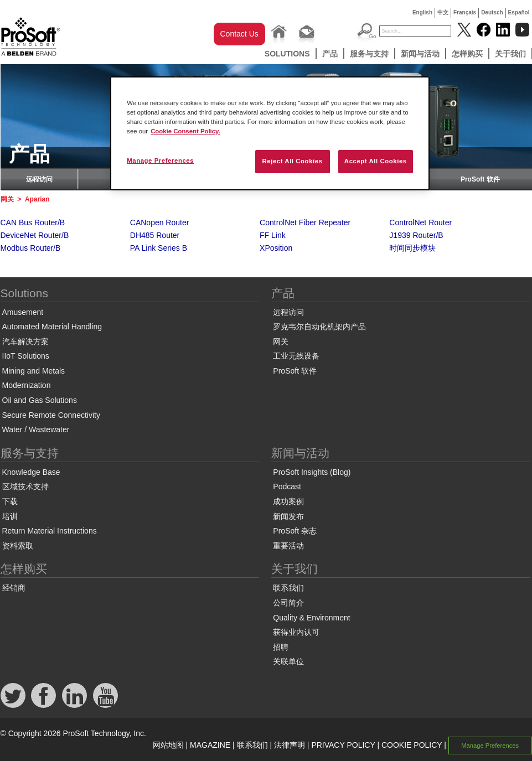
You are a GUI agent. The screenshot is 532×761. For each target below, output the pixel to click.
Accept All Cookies (376, 161)
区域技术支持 (25, 486)
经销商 (14, 588)
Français (465, 12)
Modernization (27, 385)
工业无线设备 (296, 356)
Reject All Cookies (292, 161)
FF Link (273, 235)
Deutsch (492, 12)
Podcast (287, 486)
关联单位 (288, 661)
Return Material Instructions (50, 531)
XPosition (276, 248)
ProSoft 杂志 (295, 531)
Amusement (23, 312)
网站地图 (168, 745)
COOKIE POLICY (412, 745)
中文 (443, 12)
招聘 (281, 647)
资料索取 (18, 546)
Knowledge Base (31, 472)
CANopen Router (160, 222)
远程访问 (39, 179)
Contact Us (239, 34)
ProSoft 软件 (480, 179)
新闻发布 (288, 516)
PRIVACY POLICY (343, 745)
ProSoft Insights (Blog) (312, 472)
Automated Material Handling (52, 327)
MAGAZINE (210, 745)
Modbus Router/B (31, 248)
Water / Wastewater (36, 429)
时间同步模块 (412, 248)
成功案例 (288, 501)
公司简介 (288, 603)
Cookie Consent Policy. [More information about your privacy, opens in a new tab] (185, 131)
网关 (7, 199)
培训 (10, 516)
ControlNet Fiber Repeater (305, 222)
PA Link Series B (159, 248)
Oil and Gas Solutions (40, 400)
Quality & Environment (311, 618)
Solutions (287, 54)
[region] (270, 133)
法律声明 (290, 745)
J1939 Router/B (416, 235)
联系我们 (288, 588)
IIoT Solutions (26, 356)
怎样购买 (467, 54)
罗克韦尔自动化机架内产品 (319, 327)
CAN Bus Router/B (33, 222)
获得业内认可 (296, 632)
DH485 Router (155, 235)
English (422, 12)
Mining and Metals (34, 371)
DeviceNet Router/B (35, 235)
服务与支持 (369, 54)
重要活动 (288, 546)
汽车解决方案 (25, 341)
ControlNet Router (420, 222)
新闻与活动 (420, 54)
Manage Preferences (490, 746)
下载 (10, 501)
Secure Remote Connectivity (51, 415)
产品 (330, 54)
